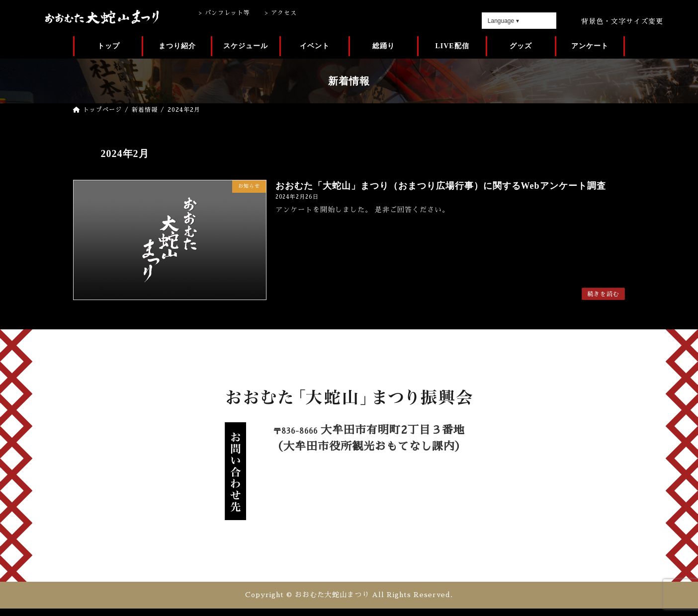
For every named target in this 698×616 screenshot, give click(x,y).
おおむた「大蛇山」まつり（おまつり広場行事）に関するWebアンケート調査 (441, 186)
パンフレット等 (227, 13)
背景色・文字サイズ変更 (622, 21)
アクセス (284, 13)
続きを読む (603, 294)
